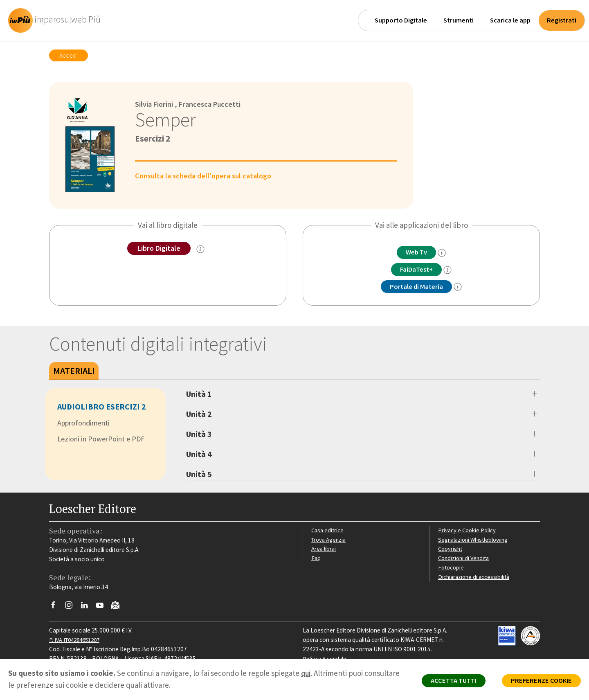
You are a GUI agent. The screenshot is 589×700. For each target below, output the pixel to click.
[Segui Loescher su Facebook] (56, 608)
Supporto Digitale (401, 20)
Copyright (451, 550)
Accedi (69, 55)
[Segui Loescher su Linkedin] (87, 608)
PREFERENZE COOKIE (538, 682)
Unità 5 (199, 475)
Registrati (562, 20)
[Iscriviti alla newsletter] (118, 608)
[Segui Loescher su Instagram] (72, 608)
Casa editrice (328, 531)
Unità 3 (199, 435)
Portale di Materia (417, 288)
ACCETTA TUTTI (446, 682)
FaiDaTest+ (417, 270)
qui (306, 673)
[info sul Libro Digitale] (202, 250)
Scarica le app (510, 20)
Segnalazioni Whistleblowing (475, 540)
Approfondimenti (86, 424)
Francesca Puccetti (215, 104)
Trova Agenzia (330, 540)
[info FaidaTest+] (450, 270)
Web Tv (416, 252)
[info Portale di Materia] (460, 288)
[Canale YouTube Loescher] (103, 608)
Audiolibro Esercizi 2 (102, 408)
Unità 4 (199, 455)
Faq (316, 559)
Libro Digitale (159, 248)
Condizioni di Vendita (465, 559)
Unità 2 (199, 415)
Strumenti (459, 20)
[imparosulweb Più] (58, 20)
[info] (444, 253)
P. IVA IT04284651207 (77, 641)
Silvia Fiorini (156, 104)
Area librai (324, 550)
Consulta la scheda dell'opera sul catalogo (207, 176)
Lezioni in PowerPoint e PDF (104, 441)
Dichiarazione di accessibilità (475, 577)
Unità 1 (199, 395)
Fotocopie (452, 568)
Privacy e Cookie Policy (468, 531)
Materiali (74, 372)
